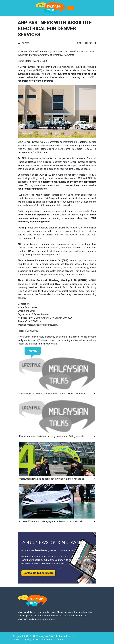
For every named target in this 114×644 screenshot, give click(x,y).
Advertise (47, 640)
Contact (60, 640)
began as (23, 284)
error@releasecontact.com (47, 340)
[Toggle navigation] (71, 8)
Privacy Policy (31, 640)
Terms (16, 640)
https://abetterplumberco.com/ (43, 325)
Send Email (30, 311)
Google (43, 275)
